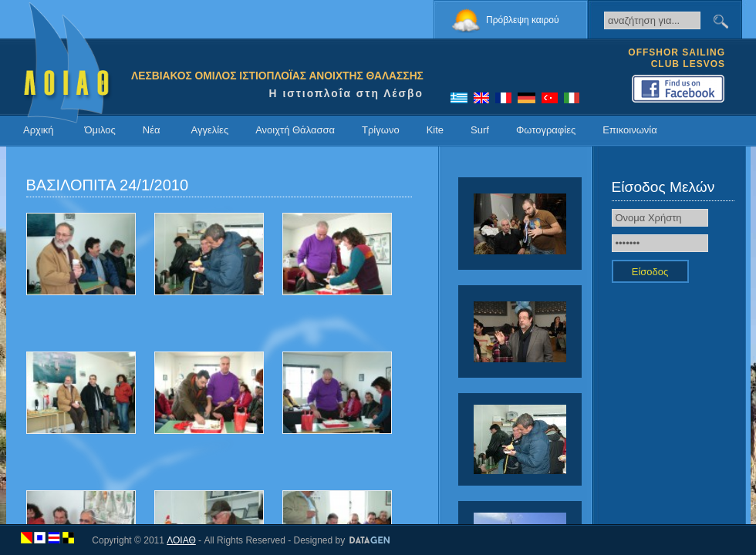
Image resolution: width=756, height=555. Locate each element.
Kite (435, 130)
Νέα (152, 130)
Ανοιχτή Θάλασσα (295, 130)
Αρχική (39, 130)
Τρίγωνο (381, 130)
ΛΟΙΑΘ (181, 540)
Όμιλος (100, 130)
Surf (480, 130)
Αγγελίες (209, 130)
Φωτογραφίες (546, 130)
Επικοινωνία (630, 130)
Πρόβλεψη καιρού (523, 20)
